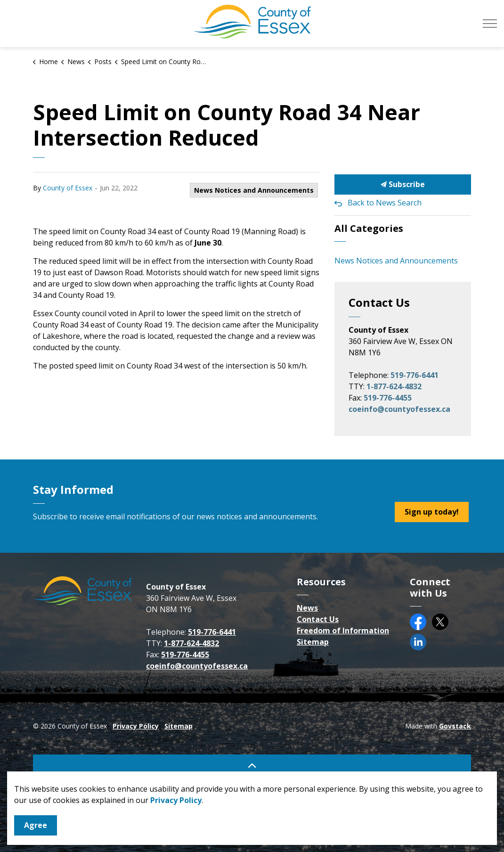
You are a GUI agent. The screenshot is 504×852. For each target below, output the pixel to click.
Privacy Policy (136, 726)
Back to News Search (385, 203)
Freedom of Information (343, 631)
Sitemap (313, 642)
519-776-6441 (415, 375)
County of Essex (68, 188)
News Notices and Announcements (254, 190)
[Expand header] (490, 24)
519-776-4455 (388, 398)
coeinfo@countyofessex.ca (399, 409)
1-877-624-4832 (394, 386)
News (307, 608)
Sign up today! (432, 512)
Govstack (455, 726)
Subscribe (403, 184)
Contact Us (318, 619)
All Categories (369, 228)
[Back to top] (252, 765)
